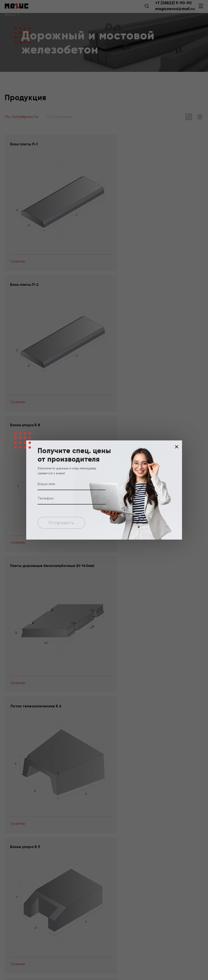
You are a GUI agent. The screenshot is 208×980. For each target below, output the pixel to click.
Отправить (62, 523)
